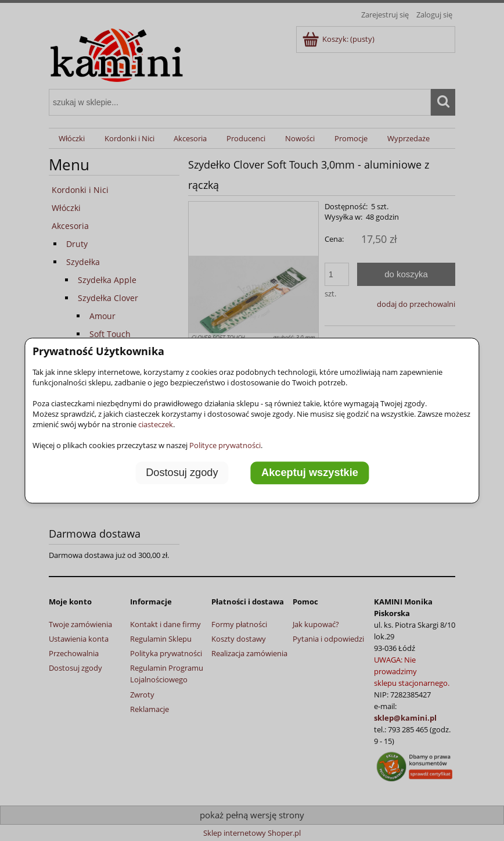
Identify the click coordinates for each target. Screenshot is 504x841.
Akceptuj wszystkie (310, 473)
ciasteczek (156, 424)
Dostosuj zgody (182, 473)
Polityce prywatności (225, 445)
